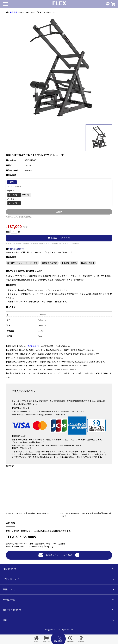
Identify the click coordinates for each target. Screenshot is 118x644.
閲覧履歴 (70, 639)
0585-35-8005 (25, 537)
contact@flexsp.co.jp (45, 546)
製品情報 (13, 12)
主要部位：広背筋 (50, 263)
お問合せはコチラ (16, 249)
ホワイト (26, 195)
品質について (9, 589)
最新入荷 (46, 639)
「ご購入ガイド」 (34, 346)
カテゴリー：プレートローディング (22, 263)
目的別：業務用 (88, 263)
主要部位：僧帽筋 (69, 263)
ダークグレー (14, 195)
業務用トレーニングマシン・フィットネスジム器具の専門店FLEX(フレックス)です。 (59, 4)
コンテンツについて (12, 610)
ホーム (36, 639)
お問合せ (81, 639)
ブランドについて (11, 579)
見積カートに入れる (59, 238)
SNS (5, 620)
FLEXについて (10, 569)
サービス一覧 (9, 600)
